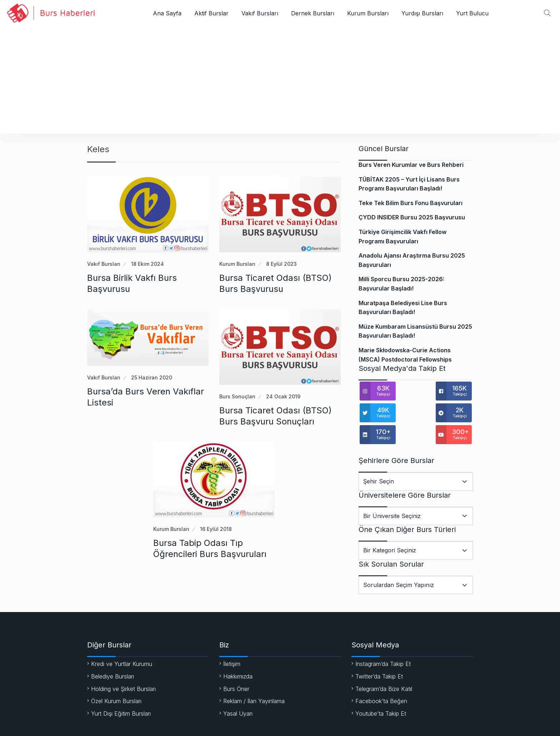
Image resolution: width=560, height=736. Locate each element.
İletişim (232, 643)
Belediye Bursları (112, 656)
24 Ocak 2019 (283, 396)
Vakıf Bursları (260, 13)
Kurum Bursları (368, 13)
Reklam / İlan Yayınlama (254, 681)
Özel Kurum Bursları (116, 681)
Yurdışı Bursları (422, 13)
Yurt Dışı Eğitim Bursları (121, 693)
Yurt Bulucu (472, 13)
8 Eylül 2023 (281, 264)
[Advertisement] (280, 80)
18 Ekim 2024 (147, 264)
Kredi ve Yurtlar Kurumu (122, 643)
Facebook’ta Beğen (381, 681)
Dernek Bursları (313, 13)
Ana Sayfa (167, 13)
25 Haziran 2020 (152, 377)
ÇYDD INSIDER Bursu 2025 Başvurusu (412, 217)
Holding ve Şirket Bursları (123, 668)
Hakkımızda (238, 656)
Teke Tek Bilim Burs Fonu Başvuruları (411, 203)
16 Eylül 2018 (216, 529)
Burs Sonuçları (237, 396)
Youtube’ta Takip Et (381, 693)
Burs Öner (236, 668)
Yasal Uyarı (238, 693)
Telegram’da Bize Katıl (384, 668)
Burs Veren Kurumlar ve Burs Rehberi (411, 165)
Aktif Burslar (211, 13)
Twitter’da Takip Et (379, 656)
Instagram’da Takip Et (383, 643)
